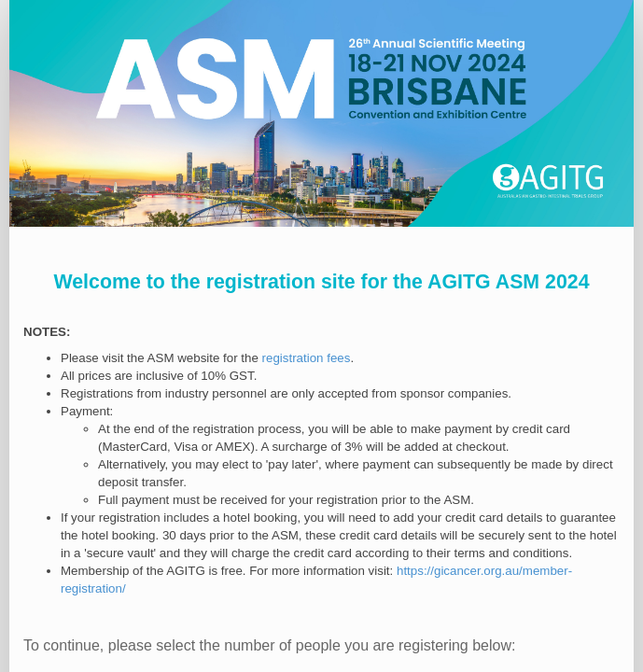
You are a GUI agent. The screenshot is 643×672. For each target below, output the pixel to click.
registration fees (307, 358)
